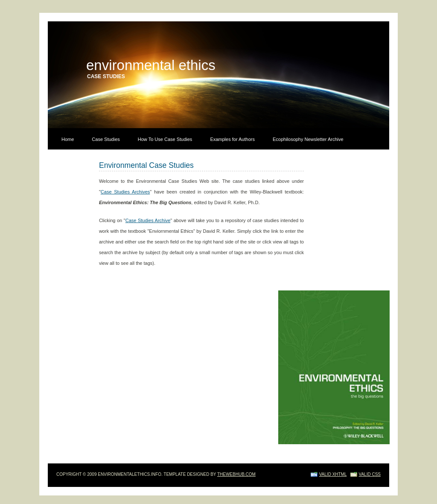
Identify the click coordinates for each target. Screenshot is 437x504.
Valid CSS (370, 474)
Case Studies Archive (148, 220)
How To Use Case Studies (165, 139)
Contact (70, 160)
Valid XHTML (333, 474)
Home (68, 139)
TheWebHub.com (236, 474)
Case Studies (106, 139)
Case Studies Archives (125, 192)
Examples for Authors (232, 139)
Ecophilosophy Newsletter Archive (308, 139)
